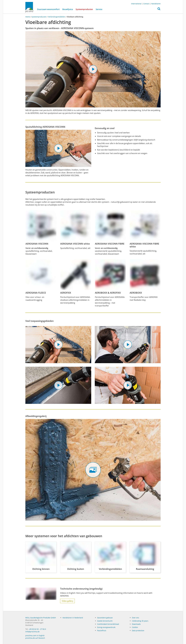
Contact (146, 4)
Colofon (135, 627)
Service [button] (99, 9)
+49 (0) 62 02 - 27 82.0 (37, 629)
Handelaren (156, 4)
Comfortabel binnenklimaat (108, 624)
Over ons (135, 618)
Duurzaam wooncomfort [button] (48, 9)
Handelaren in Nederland (73, 618)
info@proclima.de (32, 632)
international (136, 4)
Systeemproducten (85, 9)
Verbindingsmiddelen (57, 17)
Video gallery (67, 601)
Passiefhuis (102, 630)
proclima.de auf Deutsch (35, 638)
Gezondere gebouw (105, 618)
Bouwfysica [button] (68, 9)
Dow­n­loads (136, 624)
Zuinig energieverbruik (106, 627)
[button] (159, 9)
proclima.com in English (35, 635)
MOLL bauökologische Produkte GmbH (41, 618)
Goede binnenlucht (105, 621)
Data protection (138, 630)
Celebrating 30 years (140, 621)
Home (28, 17)
